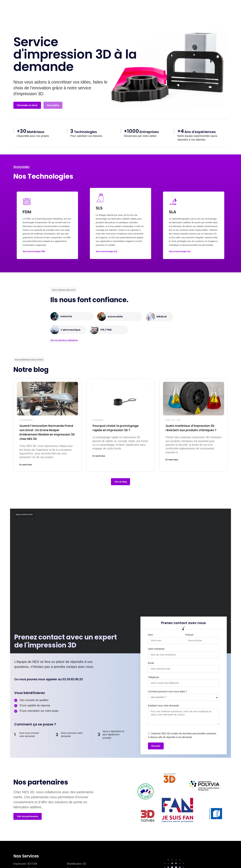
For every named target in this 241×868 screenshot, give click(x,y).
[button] (188, 8)
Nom (150, 631)
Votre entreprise (156, 645)
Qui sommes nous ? (101, 9)
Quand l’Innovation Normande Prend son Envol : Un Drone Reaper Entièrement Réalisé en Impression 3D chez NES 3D (46, 428)
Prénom (189, 631)
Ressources (151, 9)
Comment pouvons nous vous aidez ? (168, 688)
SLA (173, 416)
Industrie (66, 312)
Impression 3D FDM (25, 861)
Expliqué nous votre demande (163, 702)
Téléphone (153, 674)
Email (151, 660)
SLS (178, 416)
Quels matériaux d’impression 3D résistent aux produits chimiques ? (191, 426)
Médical (162, 312)
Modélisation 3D (77, 861)
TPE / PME (106, 326)
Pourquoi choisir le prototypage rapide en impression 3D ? (120, 424)
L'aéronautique (71, 326)
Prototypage (98, 416)
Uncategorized (26, 416)
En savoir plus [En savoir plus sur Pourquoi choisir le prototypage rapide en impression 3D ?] (99, 452)
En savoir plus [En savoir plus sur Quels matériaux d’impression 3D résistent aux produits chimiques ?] (172, 460)
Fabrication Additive (64, 9)
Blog (128, 9)
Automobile (116, 313)
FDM (168, 416)
